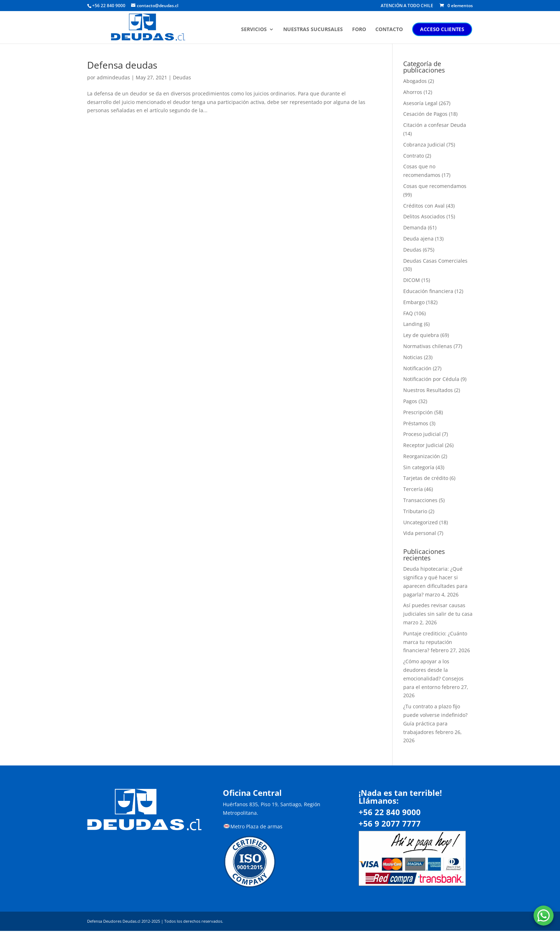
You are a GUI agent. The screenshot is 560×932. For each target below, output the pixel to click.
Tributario (415, 511)
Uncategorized (421, 522)
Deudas (182, 77)
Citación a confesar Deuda (435, 125)
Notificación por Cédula (431, 379)
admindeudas (113, 77)
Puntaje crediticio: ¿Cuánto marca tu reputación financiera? (435, 642)
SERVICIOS (255, 30)
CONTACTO (390, 30)
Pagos (410, 401)
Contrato (414, 156)
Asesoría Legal (420, 103)
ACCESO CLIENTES (443, 29)
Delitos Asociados (424, 216)
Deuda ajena (418, 239)
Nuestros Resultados (428, 390)
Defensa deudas (122, 65)
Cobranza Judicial (424, 145)
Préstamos (416, 423)
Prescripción (418, 412)
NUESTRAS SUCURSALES (314, 30)
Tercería (413, 489)
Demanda (415, 227)
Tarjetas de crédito (426, 478)
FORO (360, 30)
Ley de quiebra (421, 335)
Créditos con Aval (424, 206)
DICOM (412, 280)
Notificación (417, 368)
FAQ (408, 313)
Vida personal (420, 533)
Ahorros (413, 92)
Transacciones (420, 500)
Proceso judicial (422, 434)
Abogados (415, 81)
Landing (413, 324)
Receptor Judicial (423, 445)
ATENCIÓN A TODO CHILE (407, 6)
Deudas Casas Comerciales (435, 261)
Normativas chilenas (428, 346)
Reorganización (422, 456)
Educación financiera (428, 291)
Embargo (414, 302)
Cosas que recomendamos (435, 186)
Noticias (413, 357)
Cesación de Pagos (425, 114)
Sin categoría (419, 467)
